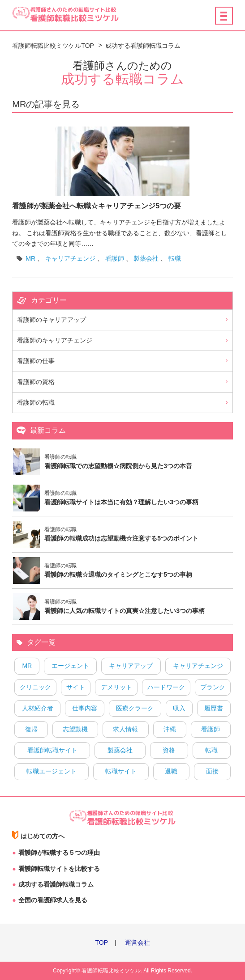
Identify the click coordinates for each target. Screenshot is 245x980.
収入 (179, 708)
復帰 (31, 729)
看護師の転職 (36, 402)
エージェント (70, 666)
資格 (169, 750)
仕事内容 (85, 708)
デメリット (116, 687)
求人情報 (125, 729)
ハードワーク (166, 687)
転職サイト (121, 771)
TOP (101, 942)
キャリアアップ (131, 666)
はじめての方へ (43, 836)
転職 (175, 258)
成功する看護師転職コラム (143, 46)
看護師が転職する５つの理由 (59, 853)
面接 (212, 771)
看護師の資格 (36, 382)
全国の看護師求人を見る (53, 900)
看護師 (115, 258)
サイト (76, 687)
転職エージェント (52, 771)
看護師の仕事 (36, 361)
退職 (171, 771)
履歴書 (214, 708)
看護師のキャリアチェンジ (55, 340)
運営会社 (138, 942)
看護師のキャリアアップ (52, 320)
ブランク (213, 687)
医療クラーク (135, 708)
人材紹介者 (38, 708)
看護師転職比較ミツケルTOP (53, 46)
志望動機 (75, 729)
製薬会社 (146, 258)
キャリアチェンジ (70, 258)
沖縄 (170, 729)
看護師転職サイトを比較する (59, 869)
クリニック (35, 687)
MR (30, 258)
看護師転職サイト (52, 750)
